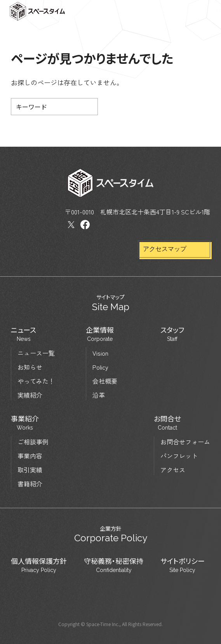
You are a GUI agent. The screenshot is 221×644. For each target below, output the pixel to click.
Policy (100, 367)
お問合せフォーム (185, 442)
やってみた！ (36, 381)
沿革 (99, 395)
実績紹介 (30, 395)
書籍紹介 (30, 484)
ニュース (23, 334)
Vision (100, 353)
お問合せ (167, 423)
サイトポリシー (183, 565)
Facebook (85, 225)
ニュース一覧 (36, 353)
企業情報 (100, 334)
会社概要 (105, 381)
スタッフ (172, 334)
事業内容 (30, 456)
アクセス (173, 470)
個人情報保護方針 (39, 565)
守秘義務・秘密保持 (114, 565)
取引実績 (30, 470)
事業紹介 (25, 423)
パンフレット (179, 456)
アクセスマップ (165, 249)
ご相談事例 (33, 442)
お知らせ (30, 367)
